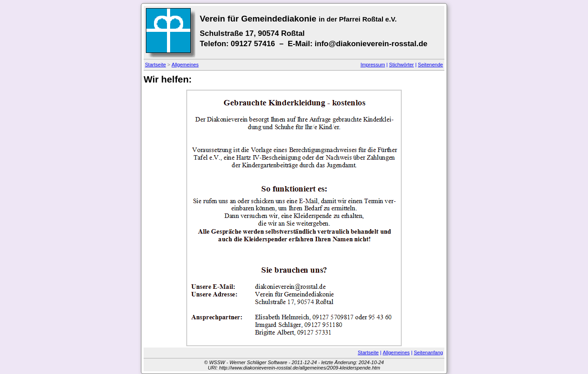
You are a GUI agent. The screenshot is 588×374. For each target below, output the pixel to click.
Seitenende (430, 65)
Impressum (373, 65)
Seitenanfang (428, 352)
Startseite (156, 65)
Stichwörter (402, 65)
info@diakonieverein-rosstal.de (371, 44)
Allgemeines (185, 65)
